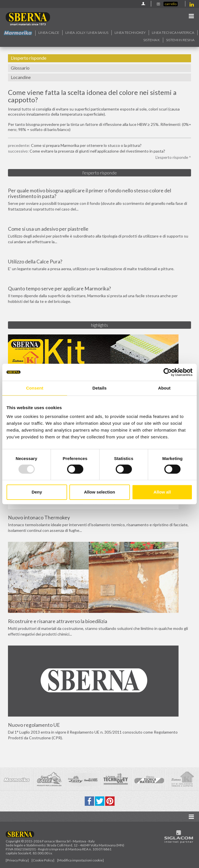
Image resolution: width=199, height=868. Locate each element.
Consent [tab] (35, 388)
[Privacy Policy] (17, 860)
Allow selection (99, 492)
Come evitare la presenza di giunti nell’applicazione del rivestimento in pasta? (97, 151)
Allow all (162, 492)
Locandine (21, 77)
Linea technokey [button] (130, 33)
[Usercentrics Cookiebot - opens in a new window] (168, 372)
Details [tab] (100, 388)
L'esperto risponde (29, 58)
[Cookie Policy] (43, 860)
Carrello (171, 4)
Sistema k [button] (152, 40)
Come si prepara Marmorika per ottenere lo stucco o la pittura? (86, 145)
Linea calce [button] (49, 33)
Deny (37, 492)
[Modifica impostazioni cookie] (80, 860)
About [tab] (164, 388)
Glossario (20, 68)
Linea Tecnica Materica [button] (173, 33)
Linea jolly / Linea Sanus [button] (87, 33)
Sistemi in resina (180, 40)
